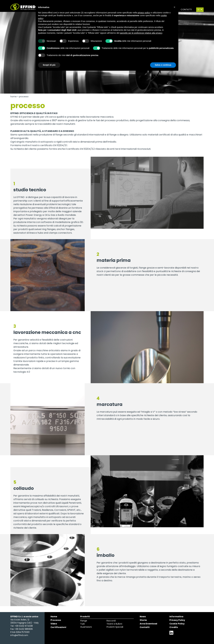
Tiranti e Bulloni (114, 624)
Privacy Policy (177, 620)
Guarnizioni (86, 627)
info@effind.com (19, 635)
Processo (56, 620)
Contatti (145, 627)
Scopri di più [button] (49, 65)
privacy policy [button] (144, 13)
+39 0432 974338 (24, 626)
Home (14, 97)
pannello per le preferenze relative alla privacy (141, 33)
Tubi (82, 624)
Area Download (148, 624)
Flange (84, 621)
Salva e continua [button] (163, 65)
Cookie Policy (177, 624)
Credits (174, 627)
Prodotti (85, 617)
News (143, 617)
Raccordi (111, 621)
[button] (174, 7)
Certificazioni (58, 627)
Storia (143, 620)
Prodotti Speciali (115, 627)
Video (54, 624)
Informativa (176, 617)
